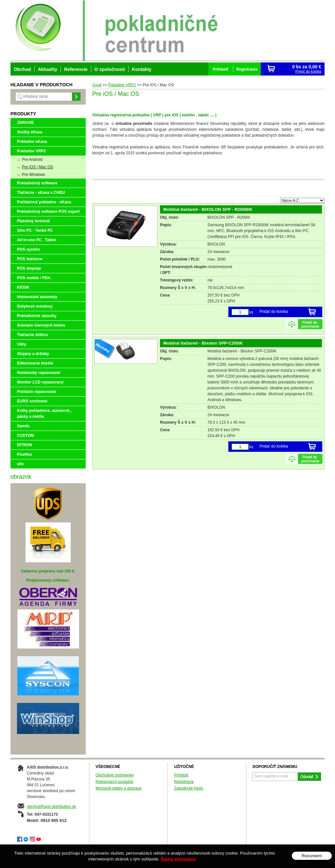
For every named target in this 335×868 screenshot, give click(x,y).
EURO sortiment (32, 401)
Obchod (22, 69)
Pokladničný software (37, 183)
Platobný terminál (34, 221)
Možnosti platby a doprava (118, 788)
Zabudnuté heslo (189, 788)
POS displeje (29, 268)
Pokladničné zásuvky (37, 316)
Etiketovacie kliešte (35, 363)
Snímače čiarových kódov (41, 325)
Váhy (22, 344)
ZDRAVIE (26, 123)
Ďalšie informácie (178, 859)
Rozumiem (312, 856)
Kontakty (142, 69)
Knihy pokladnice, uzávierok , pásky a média (44, 414)
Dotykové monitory (35, 306)
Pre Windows (34, 175)
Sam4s (23, 426)
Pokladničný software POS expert (48, 212)
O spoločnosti (110, 69)
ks (251, 312)
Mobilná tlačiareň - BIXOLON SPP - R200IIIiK (208, 209)
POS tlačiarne (30, 259)
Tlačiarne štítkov (33, 335)
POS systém (28, 249)
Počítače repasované (36, 392)
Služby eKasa (30, 132)
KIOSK (23, 287)
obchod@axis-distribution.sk (51, 807)
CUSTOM (26, 435)
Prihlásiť (181, 775)
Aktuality (48, 69)
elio (20, 464)
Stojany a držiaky (33, 354)
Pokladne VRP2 (31, 151)
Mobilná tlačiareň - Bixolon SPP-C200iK (203, 343)
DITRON (25, 445)
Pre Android (32, 160)
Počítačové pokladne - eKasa (44, 202)
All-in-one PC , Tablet (37, 240)
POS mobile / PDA (34, 278)
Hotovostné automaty (37, 297)
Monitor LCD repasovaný (40, 382)
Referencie (76, 69)
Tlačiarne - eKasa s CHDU (41, 193)
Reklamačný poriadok (114, 782)
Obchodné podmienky (115, 775)
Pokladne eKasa (32, 142)
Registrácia (184, 782)
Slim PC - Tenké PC (35, 230)
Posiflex (25, 454)
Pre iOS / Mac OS (37, 167)
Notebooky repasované (39, 373)
